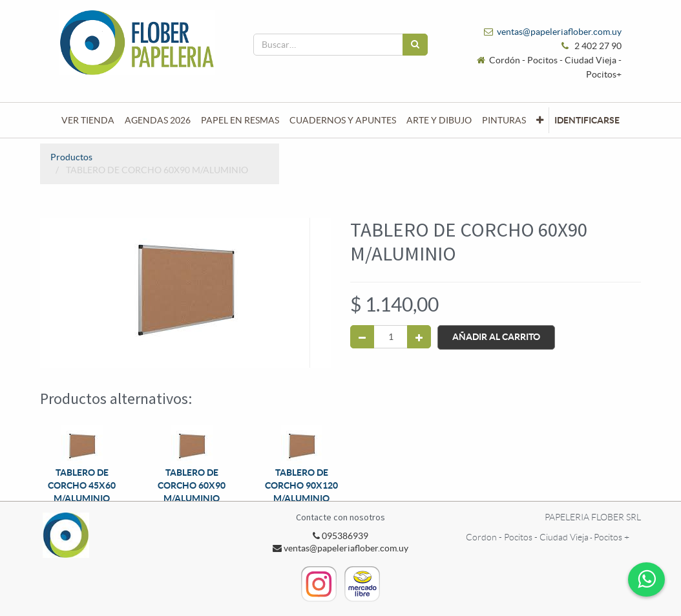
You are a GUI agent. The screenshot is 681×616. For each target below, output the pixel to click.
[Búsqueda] (415, 45)
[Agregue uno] (419, 337)
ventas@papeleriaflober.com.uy (559, 32)
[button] (540, 120)
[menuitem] (88, 120)
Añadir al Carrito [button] (496, 337)
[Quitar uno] (362, 337)
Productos (71, 157)
